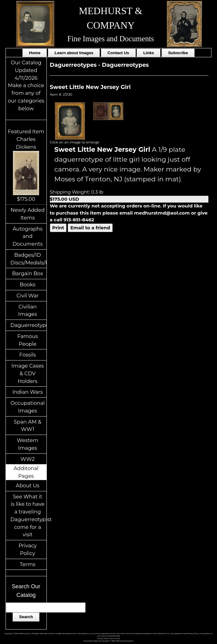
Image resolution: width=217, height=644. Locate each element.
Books (28, 284)
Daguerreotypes (28, 325)
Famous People (28, 340)
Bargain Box (28, 273)
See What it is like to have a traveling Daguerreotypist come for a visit (28, 516)
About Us (28, 485)
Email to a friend (90, 228)
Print (58, 228)
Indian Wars (28, 392)
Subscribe (178, 53)
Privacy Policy (28, 549)
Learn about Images (74, 53)
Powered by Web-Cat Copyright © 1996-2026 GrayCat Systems (109, 641)
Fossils (28, 355)
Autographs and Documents (28, 236)
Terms (28, 564)
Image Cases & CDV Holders (28, 373)
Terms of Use (115, 638)
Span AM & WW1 (28, 426)
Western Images (28, 444)
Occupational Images (28, 407)
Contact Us (118, 53)
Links (149, 53)
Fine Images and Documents (111, 39)
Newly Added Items (28, 214)
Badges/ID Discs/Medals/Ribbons (28, 259)
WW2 (28, 459)
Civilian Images (28, 310)
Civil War (28, 296)
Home (35, 53)
